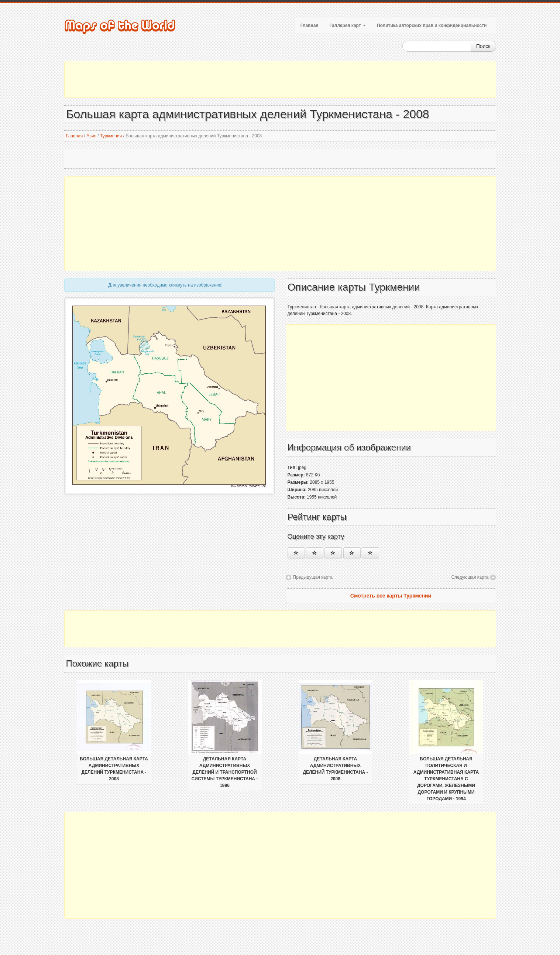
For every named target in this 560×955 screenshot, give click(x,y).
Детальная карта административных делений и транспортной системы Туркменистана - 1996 (225, 772)
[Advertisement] (280, 79)
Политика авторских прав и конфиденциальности (432, 25)
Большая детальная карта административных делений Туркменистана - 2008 (114, 769)
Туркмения (111, 136)
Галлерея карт (347, 25)
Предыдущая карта (313, 577)
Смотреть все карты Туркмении (391, 596)
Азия (91, 136)
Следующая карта (470, 577)
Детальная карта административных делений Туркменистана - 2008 (336, 769)
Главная (310, 25)
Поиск (483, 46)
